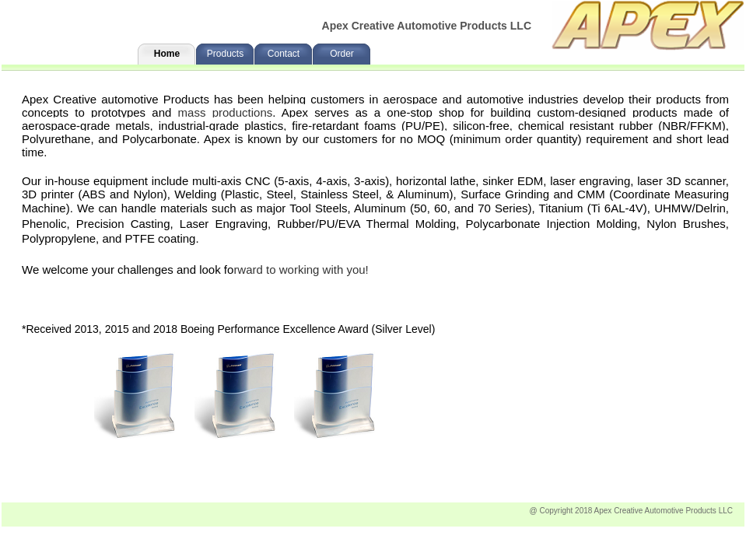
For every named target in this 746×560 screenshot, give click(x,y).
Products (225, 54)
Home (167, 54)
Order (342, 54)
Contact (284, 54)
